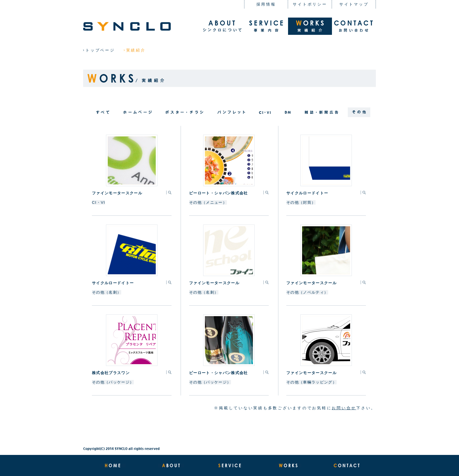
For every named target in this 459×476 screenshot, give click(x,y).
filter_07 (359, 112)
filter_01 (137, 112)
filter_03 (231, 112)
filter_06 (288, 112)
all (103, 112)
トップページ (100, 50)
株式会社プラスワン (111, 373)
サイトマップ (354, 4)
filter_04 (184, 112)
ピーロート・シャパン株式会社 (218, 193)
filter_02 (265, 112)
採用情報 (266, 4)
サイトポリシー (310, 4)
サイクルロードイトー (307, 193)
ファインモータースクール (117, 193)
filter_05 (321, 112)
